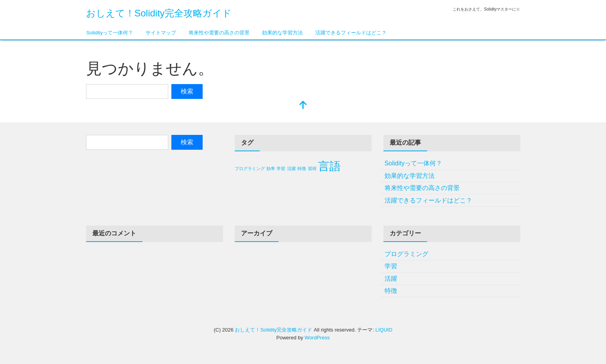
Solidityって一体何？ (110, 33)
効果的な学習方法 (282, 33)
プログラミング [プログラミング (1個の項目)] (250, 169)
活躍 (391, 279)
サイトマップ (161, 33)
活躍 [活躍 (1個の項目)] (291, 169)
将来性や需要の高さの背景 (219, 33)
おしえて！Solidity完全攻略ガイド (159, 13)
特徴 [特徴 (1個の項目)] (302, 169)
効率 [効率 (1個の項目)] (271, 169)
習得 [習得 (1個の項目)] (312, 169)
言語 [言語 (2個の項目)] (329, 166)
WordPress (317, 338)
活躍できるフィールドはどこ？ (351, 33)
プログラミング (406, 254)
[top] (303, 106)
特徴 (391, 291)
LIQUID (384, 330)
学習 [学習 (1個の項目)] (281, 169)
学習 (391, 266)
